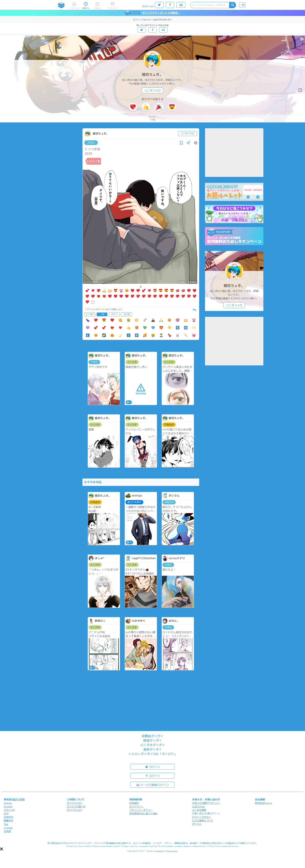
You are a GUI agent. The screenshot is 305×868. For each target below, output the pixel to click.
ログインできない (202, 817)
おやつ (114, 314)
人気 (102, 314)
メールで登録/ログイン (153, 785)
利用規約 (134, 803)
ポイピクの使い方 (76, 806)
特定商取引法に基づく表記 (143, 813)
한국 (6, 813)
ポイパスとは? (74, 810)
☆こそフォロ (152, 90)
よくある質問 (199, 810)
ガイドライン (136, 806)
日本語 (7, 831)
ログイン (152, 767)
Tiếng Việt (9, 810)
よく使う (90, 314)
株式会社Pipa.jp (263, 803)
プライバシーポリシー (141, 810)
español (8, 806)
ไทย (6, 824)
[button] (2, 849)
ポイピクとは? (74, 803)
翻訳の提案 (19, 799)
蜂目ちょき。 (152, 75)
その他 (127, 314)
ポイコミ (197, 824)
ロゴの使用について (203, 820)
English (8, 803)
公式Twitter (199, 806)
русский (8, 828)
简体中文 (9, 817)
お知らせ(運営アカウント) (206, 803)
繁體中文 (9, 820)
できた (91, 143)
